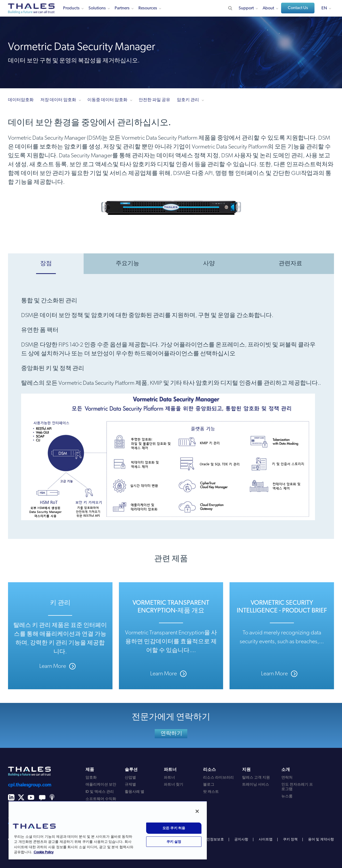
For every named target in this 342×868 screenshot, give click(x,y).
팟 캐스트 (211, 792)
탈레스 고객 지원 (256, 778)
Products (71, 8)
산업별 (130, 778)
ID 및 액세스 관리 (100, 792)
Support (246, 8)
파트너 (169, 778)
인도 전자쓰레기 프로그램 (297, 787)
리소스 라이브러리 (218, 778)
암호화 (91, 778)
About (268, 8)
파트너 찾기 (174, 785)
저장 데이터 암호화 (58, 100)
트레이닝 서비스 (256, 785)
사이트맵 (266, 840)
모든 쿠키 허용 (174, 828)
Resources (148, 8)
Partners (122, 8)
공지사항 (241, 840)
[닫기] (197, 811)
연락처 (287, 778)
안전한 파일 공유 (154, 100)
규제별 (130, 785)
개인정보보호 (213, 840)
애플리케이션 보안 (101, 785)
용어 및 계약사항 (321, 840)
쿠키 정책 (290, 840)
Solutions (97, 8)
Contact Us (298, 8)
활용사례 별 (135, 792)
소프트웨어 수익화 (101, 799)
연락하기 (171, 734)
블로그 (209, 785)
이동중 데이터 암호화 (107, 100)
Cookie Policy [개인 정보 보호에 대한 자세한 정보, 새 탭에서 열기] (44, 852)
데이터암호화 (21, 100)
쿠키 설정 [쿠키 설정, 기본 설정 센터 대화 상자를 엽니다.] (174, 842)
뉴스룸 (287, 796)
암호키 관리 (188, 100)
